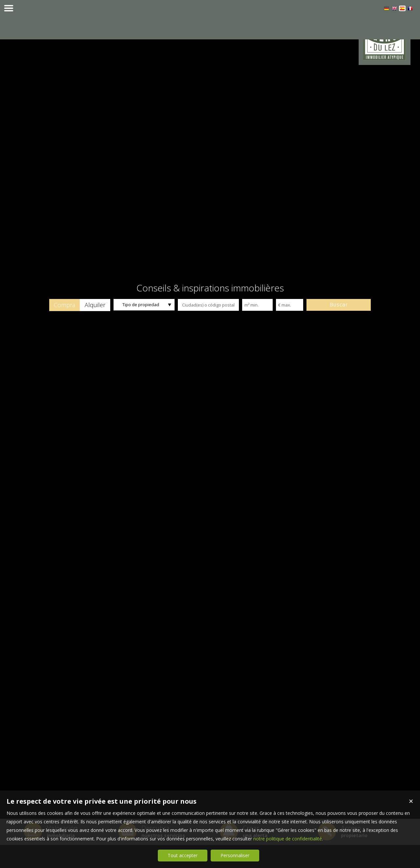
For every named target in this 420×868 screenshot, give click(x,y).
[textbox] (208, 328)
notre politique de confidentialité (288, 839)
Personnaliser (235, 855)
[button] (64, 328)
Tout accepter (183, 855)
